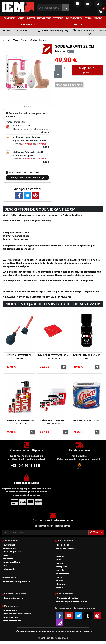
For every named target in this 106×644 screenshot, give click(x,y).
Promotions (62, 545)
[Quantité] (64, 68)
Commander (10, 548)
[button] (24, 107)
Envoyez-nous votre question (27, 178)
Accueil (7, 40)
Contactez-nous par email (16, 582)
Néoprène (44, 18)
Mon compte (10, 610)
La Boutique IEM (12, 552)
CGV (6, 566)
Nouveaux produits (66, 548)
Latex (31, 18)
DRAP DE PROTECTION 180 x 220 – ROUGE (53, 357)
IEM (6, 555)
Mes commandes (12, 621)
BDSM (98, 18)
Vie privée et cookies (67, 598)
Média (78, 25)
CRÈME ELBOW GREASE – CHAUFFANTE (53, 422)
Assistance (9, 545)
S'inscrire (96, 532)
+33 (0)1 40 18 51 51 (26, 465)
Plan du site (9, 569)
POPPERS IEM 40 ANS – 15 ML (86, 357)
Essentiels (28, 25)
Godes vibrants (38, 40)
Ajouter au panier (87, 70)
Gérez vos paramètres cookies (72, 601)
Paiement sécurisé (13, 598)
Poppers (10, 18)
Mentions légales (12, 562)
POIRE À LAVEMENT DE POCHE (20, 357)
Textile (58, 18)
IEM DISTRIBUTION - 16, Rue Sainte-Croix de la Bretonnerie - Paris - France (54, 631)
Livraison (8, 559)
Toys (88, 18)
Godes (24, 40)
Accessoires (74, 18)
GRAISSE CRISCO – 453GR (86, 420)
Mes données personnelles (17, 614)
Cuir (21, 18)
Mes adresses (10, 617)
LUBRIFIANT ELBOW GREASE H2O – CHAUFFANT (20, 422)
